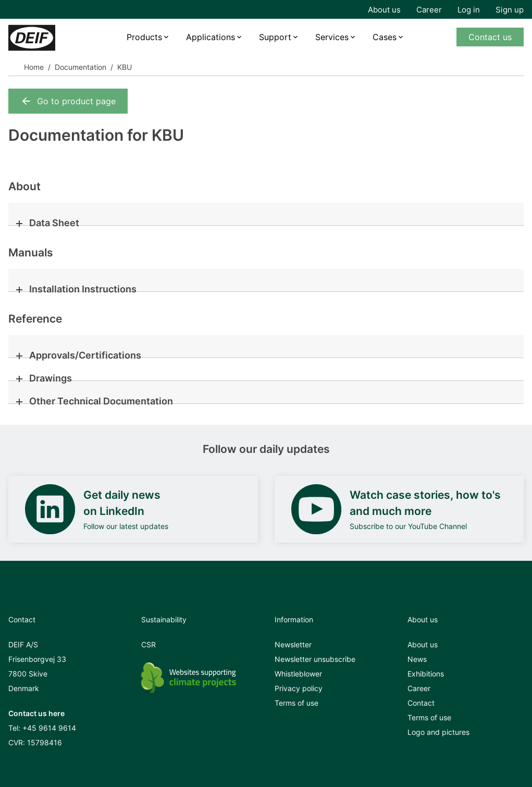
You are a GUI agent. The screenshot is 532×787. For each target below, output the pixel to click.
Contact (421, 703)
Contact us (490, 37)
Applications (211, 37)
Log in (469, 10)
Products (144, 37)
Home (34, 67)
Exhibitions (426, 674)
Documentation (81, 67)
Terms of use (296, 703)
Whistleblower (298, 674)
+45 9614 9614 (49, 728)
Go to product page (68, 101)
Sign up (510, 10)
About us (384, 10)
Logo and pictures (438, 732)
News (417, 659)
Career (429, 10)
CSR (149, 644)
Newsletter (293, 644)
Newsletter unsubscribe (315, 659)
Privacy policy (299, 688)
